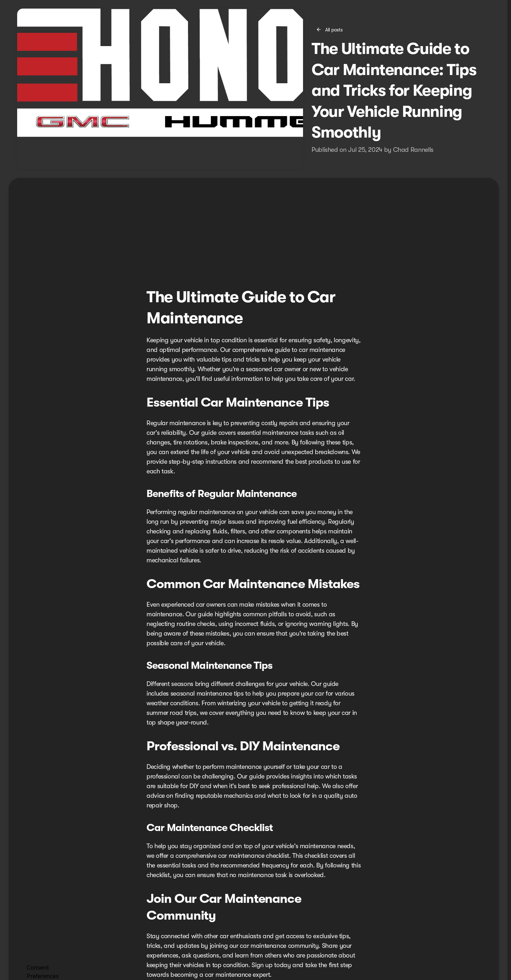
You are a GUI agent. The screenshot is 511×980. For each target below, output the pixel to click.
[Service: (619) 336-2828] (307, 6)
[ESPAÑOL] (16, 6)
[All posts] (330, 65)
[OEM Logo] (29, 24)
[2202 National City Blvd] (478, 6)
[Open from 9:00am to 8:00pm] (416, 6)
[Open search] (425, 24)
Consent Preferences (43, 971)
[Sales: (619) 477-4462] (354, 6)
